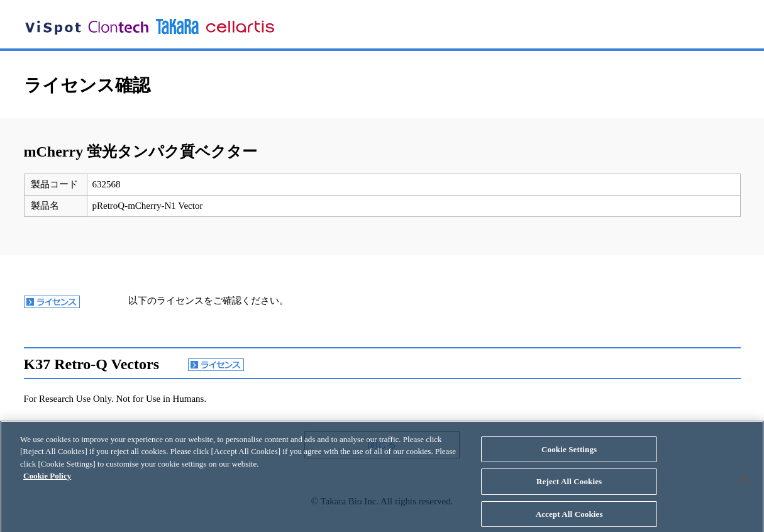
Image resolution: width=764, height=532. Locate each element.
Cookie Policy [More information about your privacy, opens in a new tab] (47, 481)
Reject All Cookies (569, 487)
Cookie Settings (569, 454)
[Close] (744, 484)
